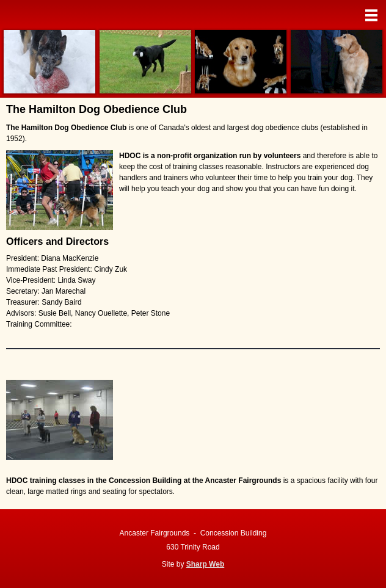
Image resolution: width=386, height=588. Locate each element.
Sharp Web (205, 564)
